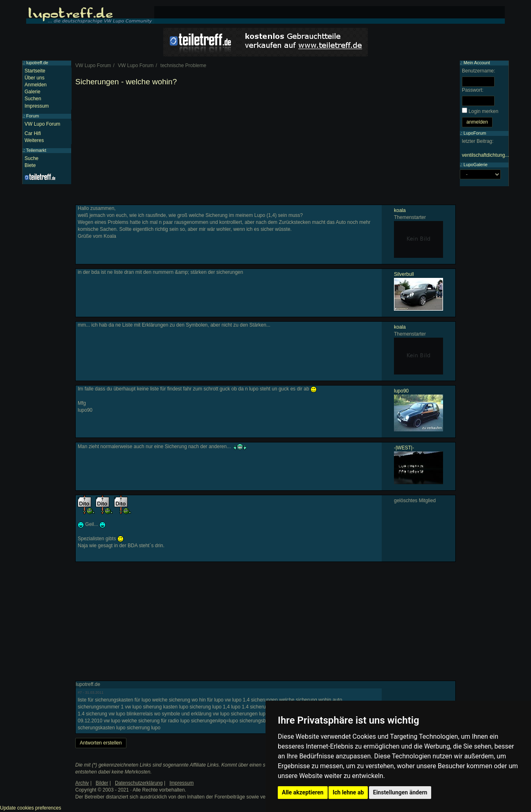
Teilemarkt (36, 150)
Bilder (102, 783)
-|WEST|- (404, 448)
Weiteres (34, 140)
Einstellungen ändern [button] (400, 792)
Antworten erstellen (101, 743)
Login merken (483, 111)
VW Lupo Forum (42, 124)
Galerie (33, 92)
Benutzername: (478, 71)
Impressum (37, 106)
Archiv (82, 783)
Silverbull (404, 274)
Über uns (35, 78)
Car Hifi (33, 133)
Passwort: (473, 90)
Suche (32, 158)
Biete (30, 165)
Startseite (35, 71)
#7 (80, 692)
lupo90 (401, 391)
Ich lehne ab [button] (348, 792)
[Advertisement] (265, 147)
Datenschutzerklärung (139, 783)
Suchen (33, 99)
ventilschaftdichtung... (485, 155)
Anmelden (36, 85)
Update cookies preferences (30, 808)
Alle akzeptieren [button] (303, 792)
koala (400, 210)
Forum (33, 116)
